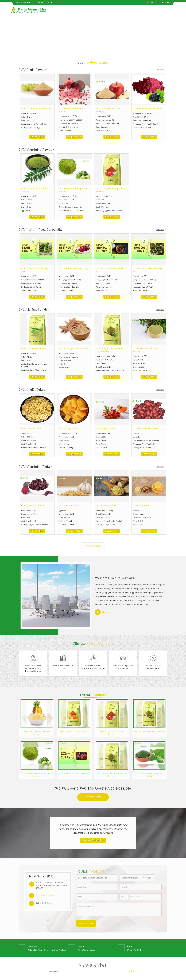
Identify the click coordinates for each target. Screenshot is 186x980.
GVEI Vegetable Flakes (35, 467)
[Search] (174, 11)
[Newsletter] (93, 972)
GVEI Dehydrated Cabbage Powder (37, 775)
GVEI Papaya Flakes (106, 428)
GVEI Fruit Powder (33, 70)
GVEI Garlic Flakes (68, 506)
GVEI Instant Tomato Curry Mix (74, 773)
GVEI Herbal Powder (34, 310)
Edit (157, 878)
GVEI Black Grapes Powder (147, 109)
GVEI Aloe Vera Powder (33, 348)
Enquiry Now (37, 137)
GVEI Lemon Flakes (143, 506)
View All (160, 70)
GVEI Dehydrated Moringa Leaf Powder (112, 775)
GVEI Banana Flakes (32, 428)
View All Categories (93, 546)
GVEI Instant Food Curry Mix (40, 230)
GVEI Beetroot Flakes (32, 506)
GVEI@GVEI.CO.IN (44, 2)
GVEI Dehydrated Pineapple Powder (37, 733)
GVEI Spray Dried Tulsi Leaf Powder (149, 775)
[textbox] (148, 878)
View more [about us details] (107, 612)
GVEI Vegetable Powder (36, 150)
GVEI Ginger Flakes (106, 506)
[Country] (97, 897)
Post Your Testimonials (93, 840)
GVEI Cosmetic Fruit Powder (36, 109)
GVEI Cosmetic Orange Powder (74, 731)
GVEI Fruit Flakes (32, 390)
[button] (25, 3)
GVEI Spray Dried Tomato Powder (112, 733)
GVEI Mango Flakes (69, 428)
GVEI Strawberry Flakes (146, 428)
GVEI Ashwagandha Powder (73, 348)
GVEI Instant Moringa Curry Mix (149, 731)
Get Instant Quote (93, 797)
